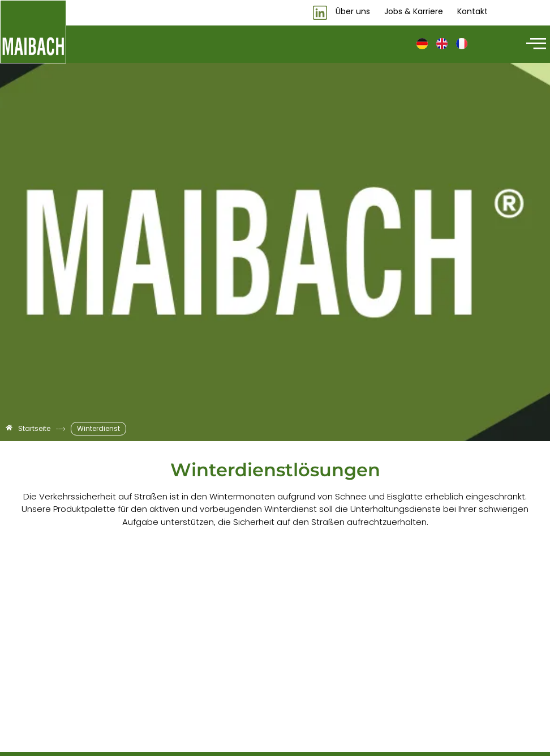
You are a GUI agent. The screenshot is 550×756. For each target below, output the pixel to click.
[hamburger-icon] (534, 44)
